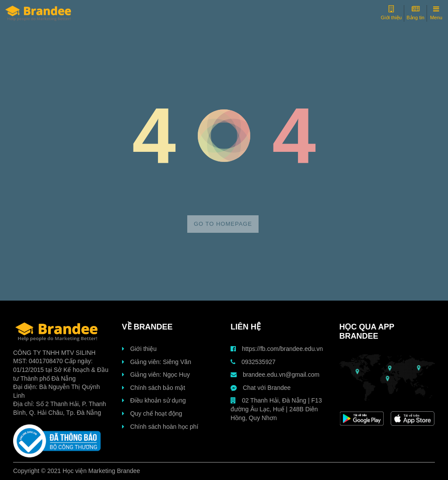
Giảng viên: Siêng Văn (157, 362)
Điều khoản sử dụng (154, 400)
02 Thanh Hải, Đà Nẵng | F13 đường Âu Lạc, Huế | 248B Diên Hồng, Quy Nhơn (276, 409)
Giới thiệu (139, 349)
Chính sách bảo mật (154, 388)
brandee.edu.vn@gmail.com (275, 375)
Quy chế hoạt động (152, 413)
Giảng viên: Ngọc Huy (156, 375)
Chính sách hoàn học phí (160, 427)
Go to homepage (223, 224)
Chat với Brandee (261, 388)
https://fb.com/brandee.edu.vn (277, 349)
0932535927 (253, 362)
